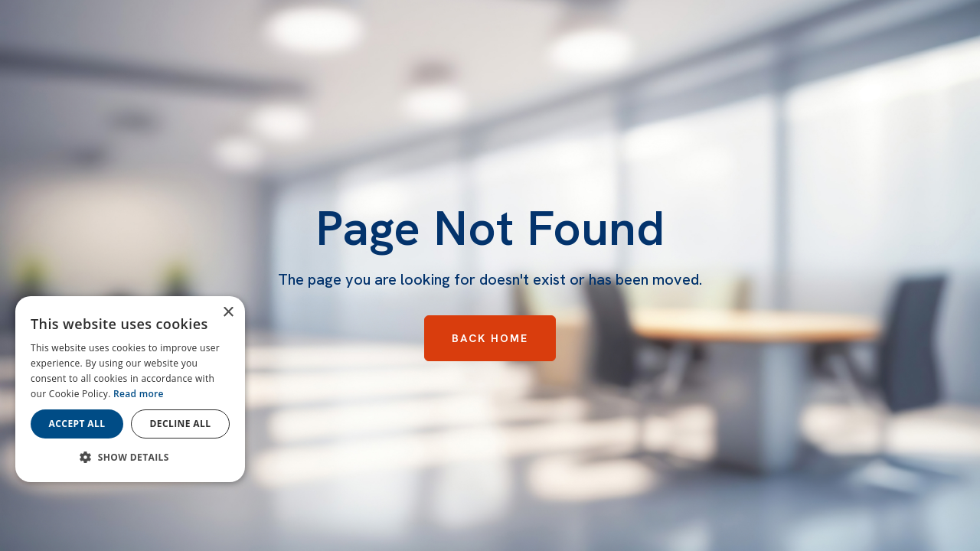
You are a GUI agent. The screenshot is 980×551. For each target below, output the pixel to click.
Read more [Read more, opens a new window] (139, 394)
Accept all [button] (77, 424)
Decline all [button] (181, 424)
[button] (130, 458)
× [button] (228, 313)
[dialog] (130, 389)
